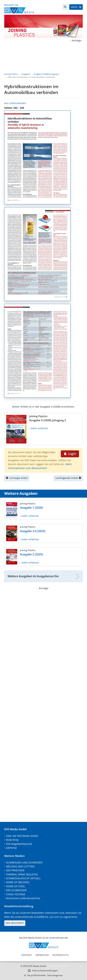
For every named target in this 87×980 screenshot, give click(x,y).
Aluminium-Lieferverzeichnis (23, 898)
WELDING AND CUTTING (20, 866)
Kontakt (27, 955)
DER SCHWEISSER (16, 890)
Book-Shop (12, 840)
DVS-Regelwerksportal (19, 844)
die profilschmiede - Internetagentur (45, 975)
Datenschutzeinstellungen (45, 970)
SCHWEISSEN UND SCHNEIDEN (24, 862)
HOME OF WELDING (18, 882)
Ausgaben (26, 74)
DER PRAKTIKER (15, 870)
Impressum (42, 955)
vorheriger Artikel (17, 478)
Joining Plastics (11, 74)
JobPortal (11, 848)
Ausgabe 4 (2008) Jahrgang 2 (46, 74)
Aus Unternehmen (15, 103)
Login (70, 454)
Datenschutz (60, 955)
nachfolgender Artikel (68, 478)
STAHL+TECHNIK (16, 894)
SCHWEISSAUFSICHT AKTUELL (23, 878)
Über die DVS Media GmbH (22, 836)
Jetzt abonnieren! (15, 923)
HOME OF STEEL (16, 886)
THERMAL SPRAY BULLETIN (22, 874)
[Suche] (65, 7)
